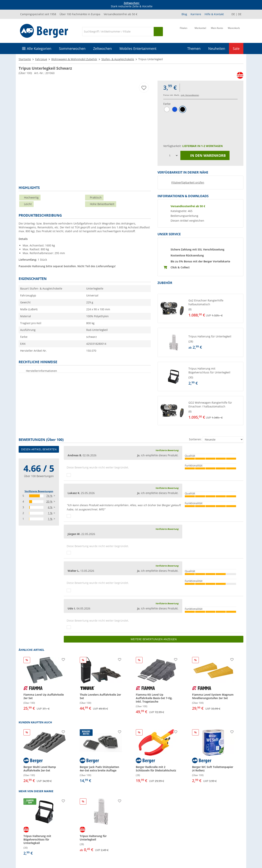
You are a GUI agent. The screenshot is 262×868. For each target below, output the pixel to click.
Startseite (25, 59)
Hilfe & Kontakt (214, 14)
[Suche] (118, 32)
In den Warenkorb (205, 155)
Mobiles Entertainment (138, 48)
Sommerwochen (72, 48)
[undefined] (215, 308)
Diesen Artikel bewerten (39, 449)
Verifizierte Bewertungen (39, 491)
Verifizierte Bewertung (167, 450)
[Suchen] (158, 32)
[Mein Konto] (217, 31)
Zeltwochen (102, 48)
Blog (184, 14)
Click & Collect (180, 267)
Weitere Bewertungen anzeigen (154, 639)
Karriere (196, 14)
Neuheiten (217, 48)
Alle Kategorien (39, 48)
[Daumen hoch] (69, 475)
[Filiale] (184, 31)
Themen (194, 48)
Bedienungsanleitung (184, 216)
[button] (200, 308)
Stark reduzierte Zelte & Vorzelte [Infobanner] (132, 5)
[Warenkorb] (234, 31)
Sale (236, 48)
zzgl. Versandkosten (190, 95)
